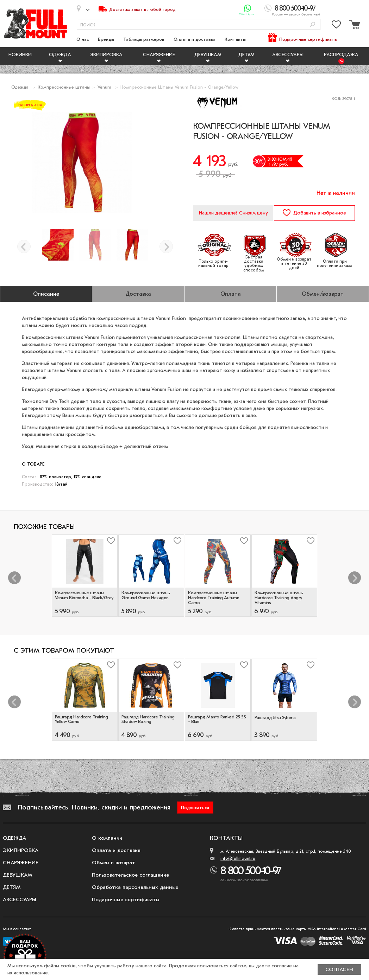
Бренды (106, 39)
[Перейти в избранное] (336, 26)
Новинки (20, 55)
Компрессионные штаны (64, 87)
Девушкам (208, 55)
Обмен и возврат (114, 863)
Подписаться (195, 808)
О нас (83, 39)
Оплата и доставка (195, 39)
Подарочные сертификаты (308, 39)
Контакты (235, 39)
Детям (246, 55)
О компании (107, 838)
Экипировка (106, 55)
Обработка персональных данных (135, 887)
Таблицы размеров (144, 39)
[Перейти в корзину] (354, 26)
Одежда (60, 55)
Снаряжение (159, 55)
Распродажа (341, 55)
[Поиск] (313, 25)
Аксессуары (288, 55)
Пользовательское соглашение (130, 875)
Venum (104, 87)
